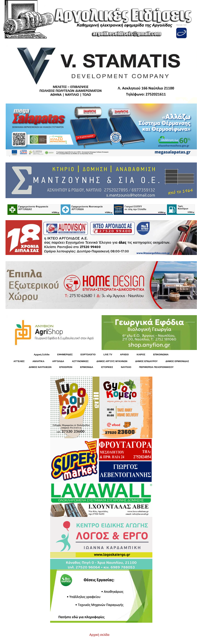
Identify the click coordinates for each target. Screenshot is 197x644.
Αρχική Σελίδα (42, 354)
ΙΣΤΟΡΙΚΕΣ (107, 367)
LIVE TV (108, 354)
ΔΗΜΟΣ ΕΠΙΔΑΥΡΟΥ (146, 361)
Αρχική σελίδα (99, 635)
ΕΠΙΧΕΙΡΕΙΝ (66, 367)
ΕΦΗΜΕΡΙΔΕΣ (65, 354)
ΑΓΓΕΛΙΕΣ (19, 361)
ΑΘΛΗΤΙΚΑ (38, 361)
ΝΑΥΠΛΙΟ (126, 367)
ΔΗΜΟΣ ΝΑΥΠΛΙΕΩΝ (40, 367)
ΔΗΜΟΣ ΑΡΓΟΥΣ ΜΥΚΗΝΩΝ (112, 361)
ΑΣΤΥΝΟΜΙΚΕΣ (80, 361)
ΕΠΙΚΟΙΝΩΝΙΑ (161, 354)
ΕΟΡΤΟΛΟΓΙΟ (88, 354)
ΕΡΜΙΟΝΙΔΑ (87, 367)
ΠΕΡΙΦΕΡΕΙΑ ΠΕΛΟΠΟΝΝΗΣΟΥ (156, 367)
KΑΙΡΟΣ (141, 354)
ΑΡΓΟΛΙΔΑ (58, 361)
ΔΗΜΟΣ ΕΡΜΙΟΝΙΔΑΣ (177, 361)
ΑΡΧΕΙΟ (124, 354)
